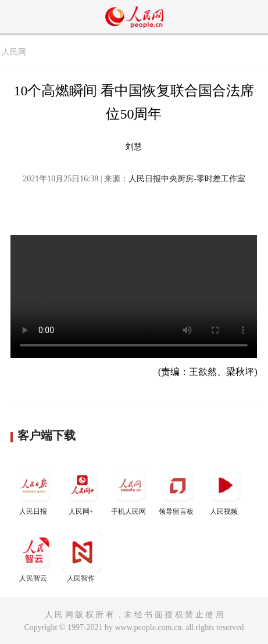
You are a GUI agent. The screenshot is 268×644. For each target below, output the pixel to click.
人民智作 (82, 557)
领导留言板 (177, 490)
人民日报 (34, 490)
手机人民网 (130, 490)
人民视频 (225, 490)
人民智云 (34, 557)
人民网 (14, 52)
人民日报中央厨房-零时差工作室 (187, 179)
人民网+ (82, 490)
